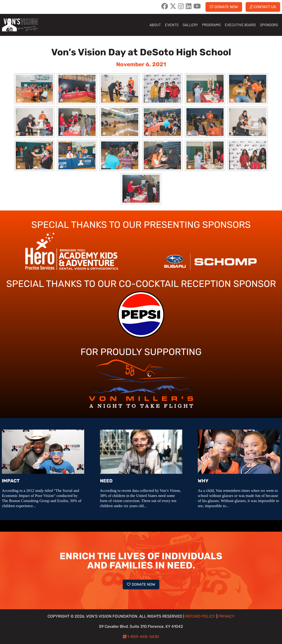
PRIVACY (226, 616)
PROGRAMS (211, 25)
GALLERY (190, 25)
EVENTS (172, 25)
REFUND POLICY (200, 616)
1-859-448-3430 (143, 637)
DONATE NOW (224, 7)
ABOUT (155, 25)
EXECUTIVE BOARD (240, 25)
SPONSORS (269, 25)
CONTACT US (263, 7)
